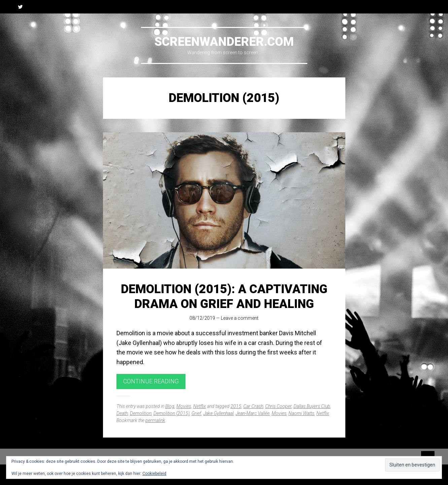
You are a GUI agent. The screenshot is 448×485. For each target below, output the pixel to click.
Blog (170, 406)
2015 (236, 406)
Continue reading (151, 381)
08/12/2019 (202, 318)
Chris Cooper (278, 406)
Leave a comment (240, 318)
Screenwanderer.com (224, 42)
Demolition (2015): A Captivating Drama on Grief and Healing (224, 296)
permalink (155, 420)
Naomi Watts (301, 413)
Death (122, 413)
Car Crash (253, 406)
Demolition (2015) (171, 413)
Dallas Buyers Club (312, 406)
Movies (184, 406)
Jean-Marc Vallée (253, 413)
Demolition (141, 413)
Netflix (200, 406)
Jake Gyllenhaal (218, 413)
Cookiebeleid (154, 474)
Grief (196, 413)
